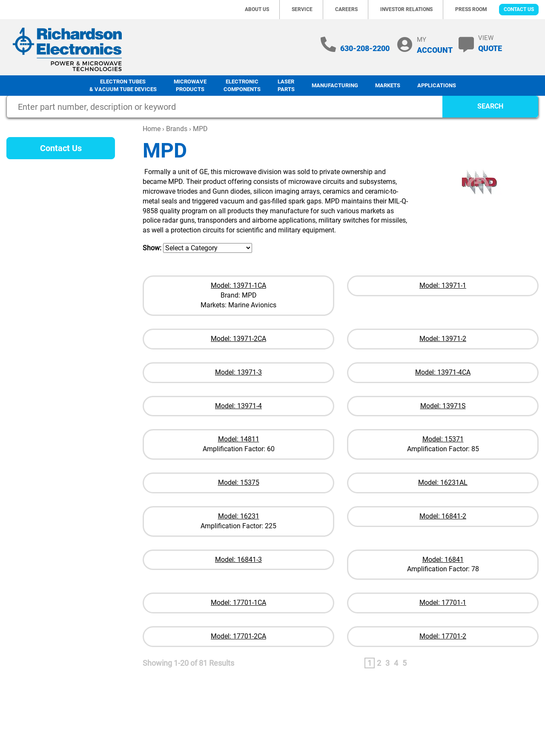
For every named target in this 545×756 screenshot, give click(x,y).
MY (435, 45)
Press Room (471, 9)
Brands (177, 129)
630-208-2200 (365, 48)
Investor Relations (406, 9)
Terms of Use (456, 712)
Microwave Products (190, 86)
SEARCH (490, 106)
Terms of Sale (502, 712)
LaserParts (286, 86)
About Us (257, 9)
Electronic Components (242, 86)
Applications (437, 85)
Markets (388, 85)
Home (152, 129)
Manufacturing (335, 85)
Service (302, 9)
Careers (346, 9)
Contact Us (519, 9)
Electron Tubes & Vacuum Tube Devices (123, 86)
